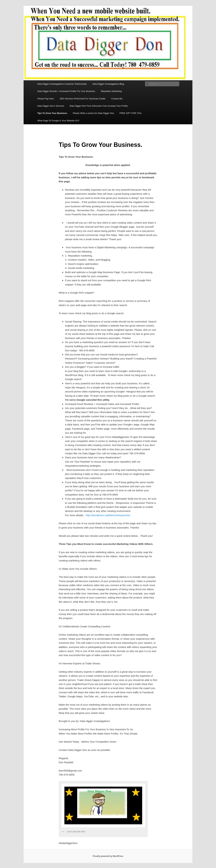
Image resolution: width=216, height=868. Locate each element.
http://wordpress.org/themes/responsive (108, 515)
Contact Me (117, 99)
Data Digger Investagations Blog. (109, 84)
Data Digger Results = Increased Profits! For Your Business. (66, 91)
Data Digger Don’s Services (51, 106)
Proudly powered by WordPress (108, 856)
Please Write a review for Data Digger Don (94, 113)
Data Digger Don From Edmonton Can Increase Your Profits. (99, 106)
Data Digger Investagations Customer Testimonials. (62, 84)
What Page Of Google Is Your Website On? (58, 121)
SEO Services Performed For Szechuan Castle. (83, 99)
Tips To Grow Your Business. (52, 113)
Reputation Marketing (111, 91)
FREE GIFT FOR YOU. (131, 113)
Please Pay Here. (46, 99)
